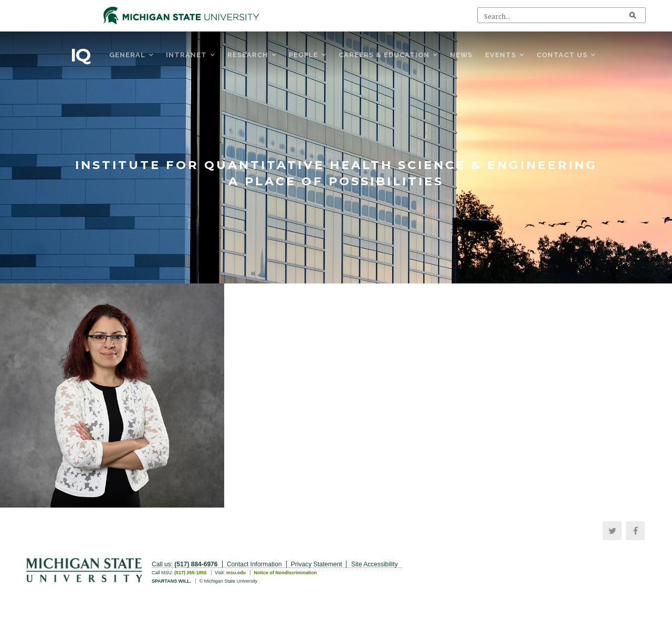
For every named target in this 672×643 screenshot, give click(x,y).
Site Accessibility (375, 564)
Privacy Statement (316, 564)
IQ (80, 55)
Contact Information (254, 564)
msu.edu (236, 573)
